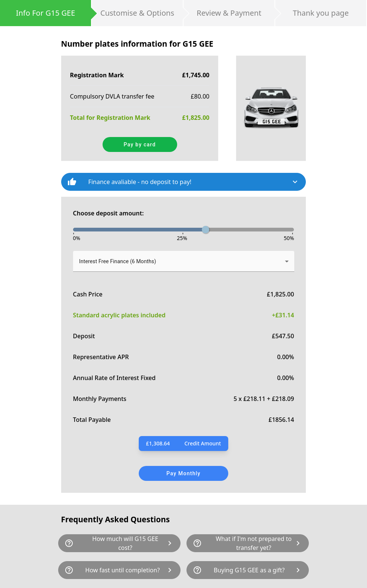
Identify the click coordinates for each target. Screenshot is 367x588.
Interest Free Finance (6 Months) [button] (117, 261)
